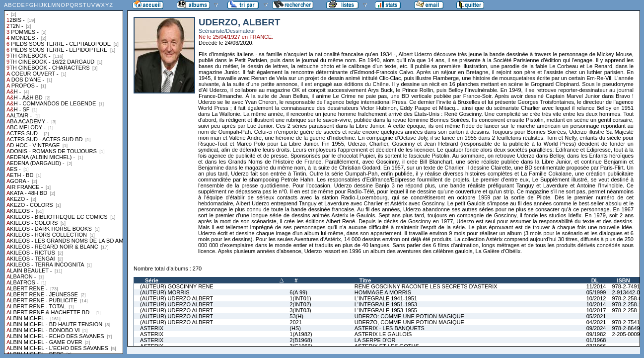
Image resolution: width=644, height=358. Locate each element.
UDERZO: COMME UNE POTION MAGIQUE (409, 316)
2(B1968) (301, 340)
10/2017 (596, 310)
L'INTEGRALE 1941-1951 (386, 298)
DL (595, 280)
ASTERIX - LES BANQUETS (390, 328)
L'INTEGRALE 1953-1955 (386, 310)
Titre (365, 280)
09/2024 (596, 328)
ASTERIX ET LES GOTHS (387, 346)
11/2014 (596, 286)
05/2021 (596, 316)
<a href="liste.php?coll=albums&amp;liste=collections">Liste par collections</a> (64, 177)
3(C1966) (301, 346)
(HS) (295, 328)
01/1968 (596, 340)
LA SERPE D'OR (375, 340)
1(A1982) (301, 334)
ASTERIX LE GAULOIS (383, 334)
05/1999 (596, 292)
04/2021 (596, 322)
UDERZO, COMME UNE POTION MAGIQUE (409, 322)
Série (152, 280)
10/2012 (596, 298)
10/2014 (596, 304)
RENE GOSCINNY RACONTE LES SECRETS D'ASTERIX (426, 286)
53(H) (296, 316)
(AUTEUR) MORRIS (165, 292)
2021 (295, 322)
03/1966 (596, 346)
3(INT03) (300, 310)
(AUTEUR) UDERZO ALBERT (177, 298)
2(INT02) (300, 304)
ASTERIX (152, 328)
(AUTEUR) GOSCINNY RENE (177, 286)
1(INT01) (300, 298)
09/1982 (596, 334)
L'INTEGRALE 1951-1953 (386, 304)
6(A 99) (298, 292)
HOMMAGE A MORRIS (383, 292)
